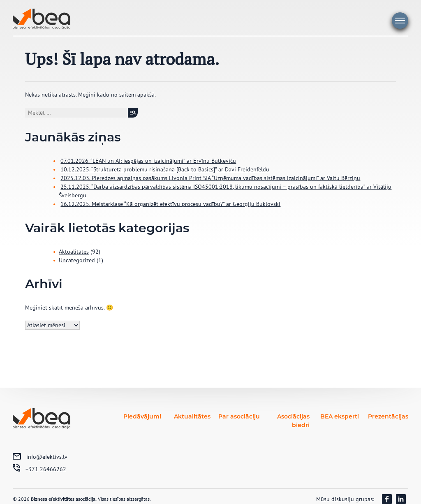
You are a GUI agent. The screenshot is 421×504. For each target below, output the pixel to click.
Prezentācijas (388, 416)
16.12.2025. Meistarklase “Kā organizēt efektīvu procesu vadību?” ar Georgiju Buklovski (170, 204)
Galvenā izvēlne (400, 21)
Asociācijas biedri (293, 421)
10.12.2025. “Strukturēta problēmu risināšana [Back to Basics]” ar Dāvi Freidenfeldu (165, 169)
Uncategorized (77, 260)
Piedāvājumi (142, 416)
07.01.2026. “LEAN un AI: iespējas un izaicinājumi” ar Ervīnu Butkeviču (148, 161)
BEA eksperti (340, 416)
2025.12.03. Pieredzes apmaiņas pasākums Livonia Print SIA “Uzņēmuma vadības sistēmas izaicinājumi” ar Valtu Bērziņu (210, 178)
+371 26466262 (46, 469)
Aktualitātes (74, 252)
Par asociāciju (239, 416)
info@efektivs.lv (47, 457)
